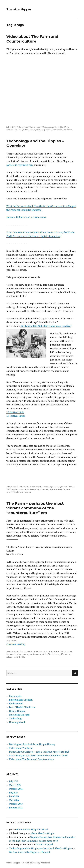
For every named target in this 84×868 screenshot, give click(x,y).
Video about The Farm (21, 748)
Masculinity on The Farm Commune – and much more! (39, 756)
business (31, 489)
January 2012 (16, 808)
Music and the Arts (19, 715)
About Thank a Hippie (43, 833)
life (63, 654)
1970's (66, 127)
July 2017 (14, 781)
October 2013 (16, 804)
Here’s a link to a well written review (27, 217)
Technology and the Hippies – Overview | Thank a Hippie (40, 848)
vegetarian (68, 130)
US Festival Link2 (16, 416)
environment (36, 654)
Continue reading (16, 644)
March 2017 (15, 785)
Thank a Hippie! (44, 845)
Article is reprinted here (20, 165)
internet (45, 489)
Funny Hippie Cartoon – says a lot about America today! (39, 752)
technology (19, 492)
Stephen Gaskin (55, 130)
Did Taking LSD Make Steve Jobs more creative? (46, 326)
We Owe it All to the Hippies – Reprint (30, 852)
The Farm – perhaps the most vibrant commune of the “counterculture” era (35, 508)
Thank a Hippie (19, 9)
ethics (45, 654)
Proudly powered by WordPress (36, 863)
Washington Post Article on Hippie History (32, 744)
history (26, 130)
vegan (28, 492)
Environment (16, 703)
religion (39, 130)
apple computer (19, 489)
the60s (22, 657)
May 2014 (14, 800)
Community (24, 127)
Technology (48, 487)
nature (32, 130)
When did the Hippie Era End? (32, 830)
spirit (46, 130)
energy (26, 654)
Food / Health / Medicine (22, 707)
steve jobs (61, 489)
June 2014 (14, 796)
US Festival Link (15, 412)
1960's (61, 127)
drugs (20, 130)
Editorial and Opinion (21, 700)
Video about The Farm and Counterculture (32, 39)
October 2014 (16, 789)
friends (51, 654)
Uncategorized (49, 127)
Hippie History (36, 127)
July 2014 (14, 793)
